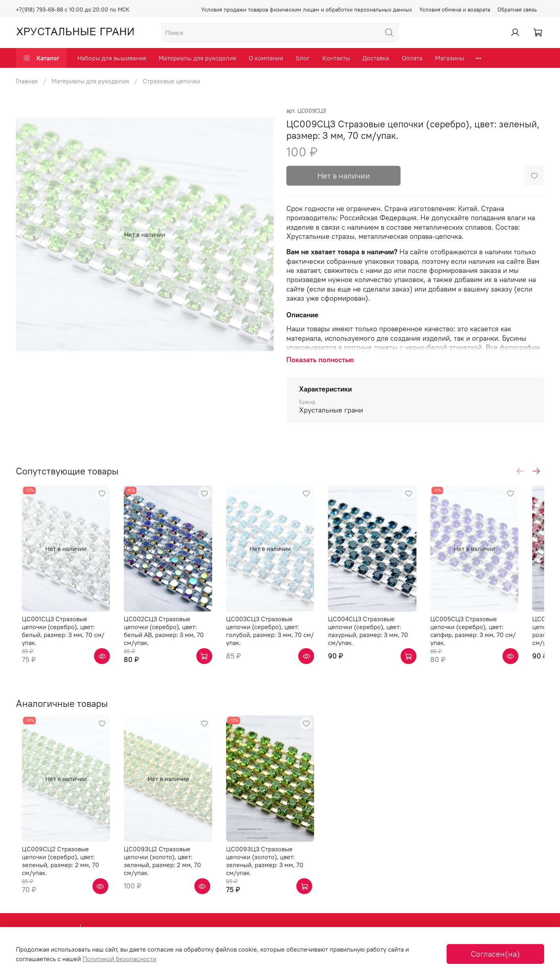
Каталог (41, 58)
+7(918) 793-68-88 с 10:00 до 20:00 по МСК (73, 10)
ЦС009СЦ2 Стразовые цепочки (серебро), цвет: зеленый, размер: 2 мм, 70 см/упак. (62, 867)
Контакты (336, 58)
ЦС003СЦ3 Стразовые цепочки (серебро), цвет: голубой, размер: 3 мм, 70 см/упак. (279, 635)
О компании (266, 58)
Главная (27, 81)
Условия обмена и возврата (455, 10)
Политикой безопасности (119, 959)
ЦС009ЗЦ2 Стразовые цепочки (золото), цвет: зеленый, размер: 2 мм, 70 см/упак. (170, 867)
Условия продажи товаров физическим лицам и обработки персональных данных (307, 10)
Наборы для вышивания (112, 58)
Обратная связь (517, 10)
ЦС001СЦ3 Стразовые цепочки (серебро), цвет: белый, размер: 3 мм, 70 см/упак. (63, 635)
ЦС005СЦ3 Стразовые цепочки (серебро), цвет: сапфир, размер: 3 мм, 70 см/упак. (496, 635)
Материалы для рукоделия (197, 58)
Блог (303, 58)
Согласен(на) (495, 954)
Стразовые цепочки (172, 81)
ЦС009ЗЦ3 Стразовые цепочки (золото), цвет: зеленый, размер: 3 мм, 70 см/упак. (279, 867)
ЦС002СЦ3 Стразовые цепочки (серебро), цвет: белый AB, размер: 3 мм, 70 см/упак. (170, 635)
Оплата (412, 58)
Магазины (450, 58)
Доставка (376, 58)
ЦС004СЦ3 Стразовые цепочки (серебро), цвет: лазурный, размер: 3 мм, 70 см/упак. (387, 635)
